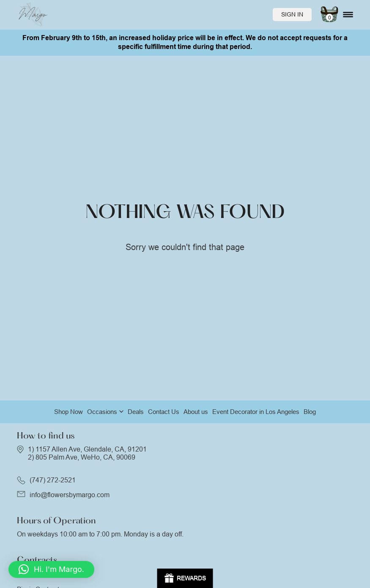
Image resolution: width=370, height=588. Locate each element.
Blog (310, 412)
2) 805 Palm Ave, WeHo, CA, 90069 (82, 457)
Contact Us (164, 412)
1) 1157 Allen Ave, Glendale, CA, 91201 (87, 449)
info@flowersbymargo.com (70, 495)
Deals (136, 412)
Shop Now (69, 412)
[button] (51, 569)
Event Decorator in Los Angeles (256, 412)
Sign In (292, 14)
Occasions (102, 412)
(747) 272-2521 (53, 480)
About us (196, 412)
